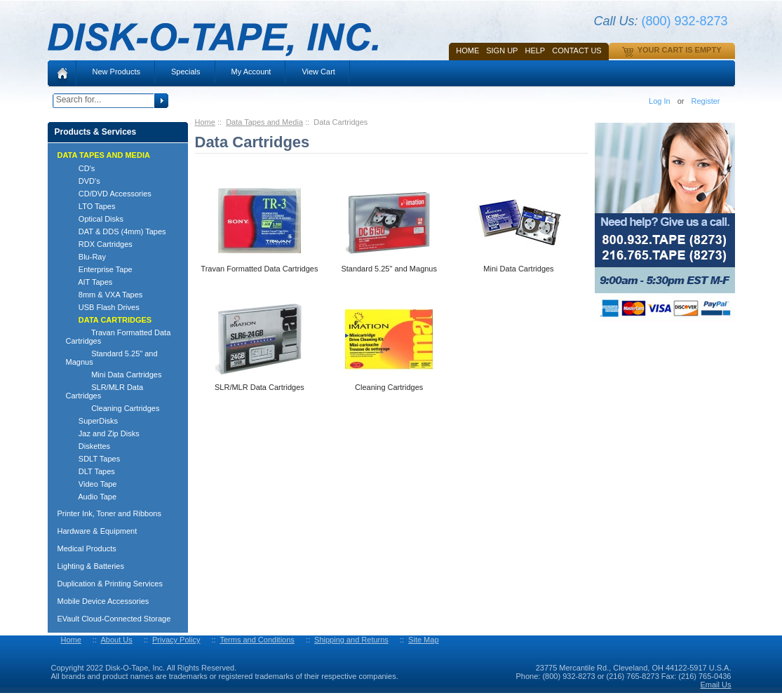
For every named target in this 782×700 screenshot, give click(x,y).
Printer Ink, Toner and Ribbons (109, 513)
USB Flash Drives (103, 307)
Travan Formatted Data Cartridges (119, 337)
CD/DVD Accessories (109, 194)
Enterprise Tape (99, 269)
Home (467, 51)
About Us (116, 640)
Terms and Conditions (257, 640)
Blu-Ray (86, 257)
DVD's (83, 181)
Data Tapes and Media (264, 122)
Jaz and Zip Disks (103, 433)
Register (706, 101)
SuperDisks (92, 421)
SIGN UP (502, 51)
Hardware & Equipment (97, 531)
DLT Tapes (90, 471)
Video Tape (92, 484)
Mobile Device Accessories (103, 601)
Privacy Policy (176, 640)
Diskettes (88, 446)
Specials (186, 72)
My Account (251, 72)
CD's (81, 168)
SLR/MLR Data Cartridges (105, 391)
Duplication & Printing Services (110, 584)
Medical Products (87, 548)
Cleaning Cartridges (113, 408)
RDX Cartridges (99, 244)
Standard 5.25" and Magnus (112, 358)
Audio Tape (92, 497)
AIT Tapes (89, 282)
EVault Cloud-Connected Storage (114, 619)
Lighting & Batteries (91, 566)
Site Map (423, 640)
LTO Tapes (91, 206)
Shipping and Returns (351, 640)
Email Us (715, 685)
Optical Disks (95, 219)
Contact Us (577, 51)
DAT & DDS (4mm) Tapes (116, 231)
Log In (660, 101)
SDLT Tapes (93, 459)
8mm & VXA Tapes (105, 295)
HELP (535, 51)
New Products (116, 72)
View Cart (318, 72)
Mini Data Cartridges (114, 375)
